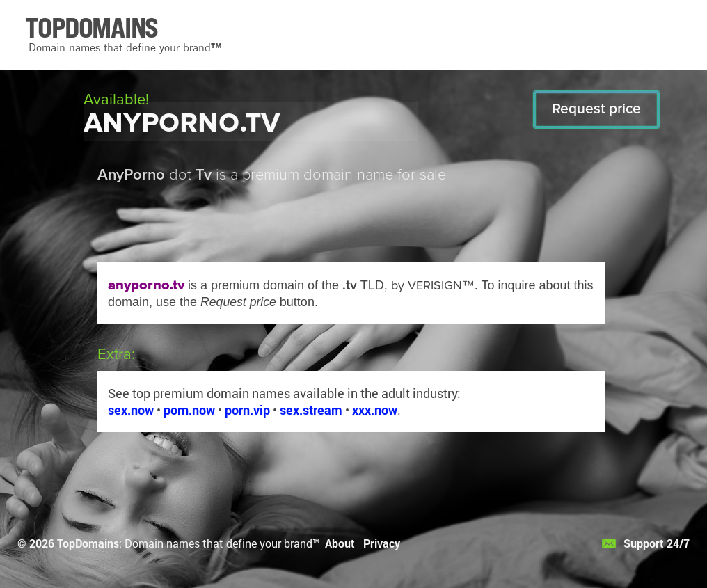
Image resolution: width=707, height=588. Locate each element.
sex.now (131, 410)
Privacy (382, 543)
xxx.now (375, 410)
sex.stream (311, 410)
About (340, 543)
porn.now (189, 410)
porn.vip (247, 410)
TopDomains (88, 543)
